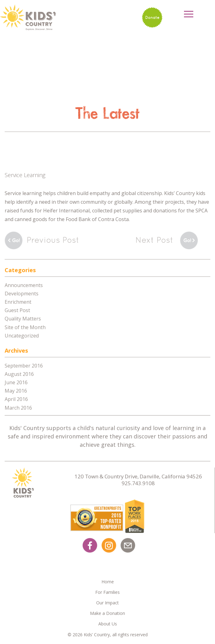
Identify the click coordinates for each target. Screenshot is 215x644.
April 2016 (16, 399)
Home (108, 582)
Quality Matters (23, 319)
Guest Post (17, 310)
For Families (108, 592)
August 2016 (19, 374)
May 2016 (16, 391)
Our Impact (108, 603)
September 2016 (24, 366)
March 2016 (18, 408)
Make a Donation (108, 613)
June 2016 (16, 382)
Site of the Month (25, 327)
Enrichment (18, 302)
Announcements (24, 285)
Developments (22, 294)
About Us (108, 624)
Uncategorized (22, 336)
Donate (152, 17)
